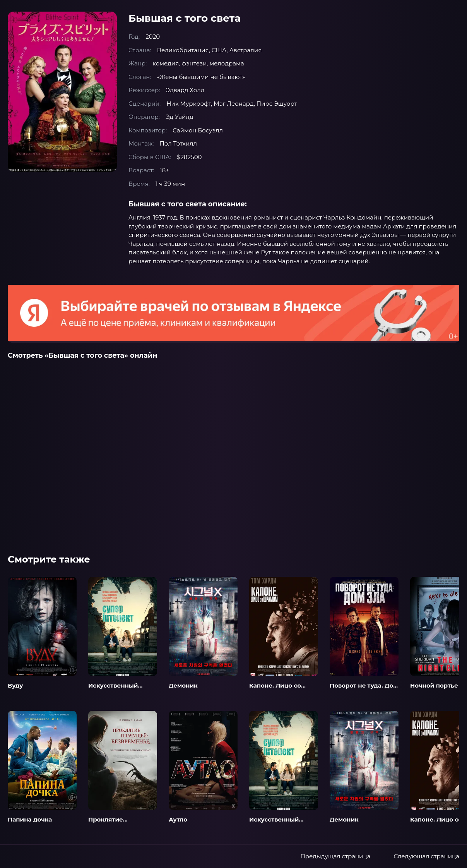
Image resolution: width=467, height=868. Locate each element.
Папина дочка (30, 819)
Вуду (15, 685)
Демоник (183, 685)
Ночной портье (434, 685)
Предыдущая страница (335, 856)
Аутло (178, 819)
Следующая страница (426, 856)
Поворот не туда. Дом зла (364, 689)
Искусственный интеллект (113, 689)
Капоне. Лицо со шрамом (275, 689)
